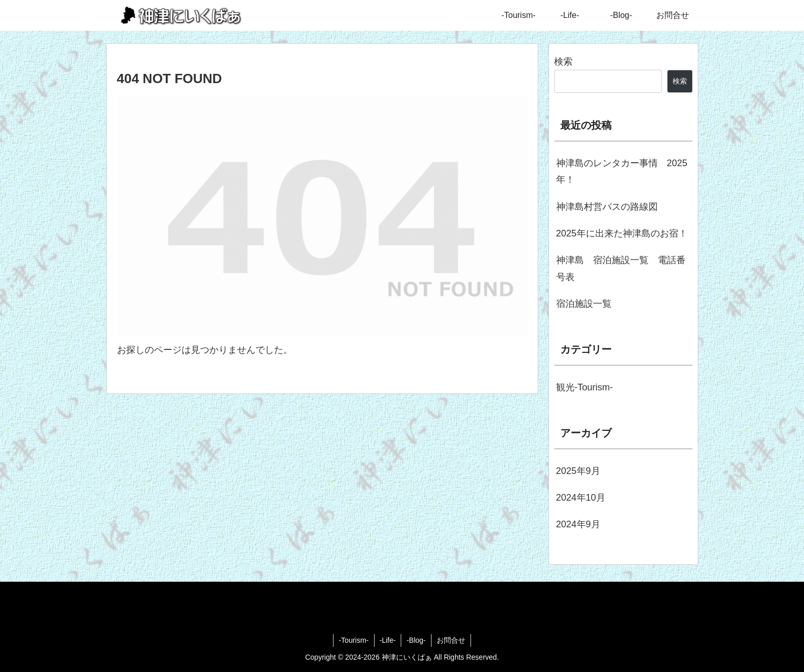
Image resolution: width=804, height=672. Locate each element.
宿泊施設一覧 (584, 304)
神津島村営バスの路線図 (607, 207)
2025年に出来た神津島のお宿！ (622, 233)
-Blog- (416, 640)
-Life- (388, 640)
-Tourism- (354, 640)
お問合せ (451, 640)
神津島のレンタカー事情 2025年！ (622, 171)
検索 (563, 62)
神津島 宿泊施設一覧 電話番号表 (621, 268)
